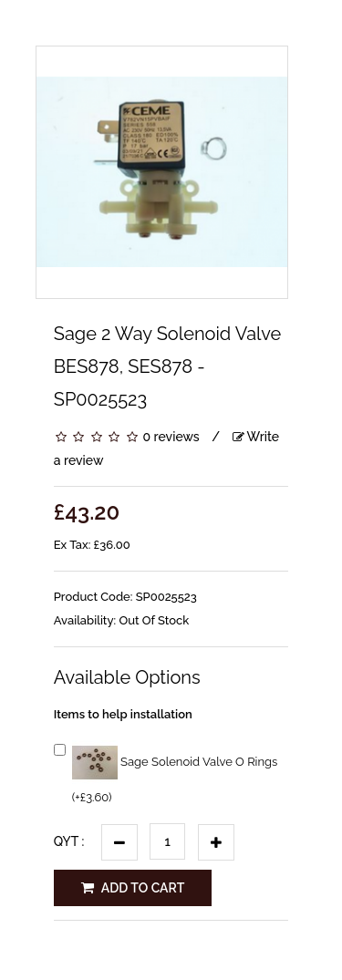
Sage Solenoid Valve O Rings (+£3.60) (166, 772)
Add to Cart (133, 888)
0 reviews (171, 437)
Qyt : (69, 841)
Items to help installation (123, 714)
